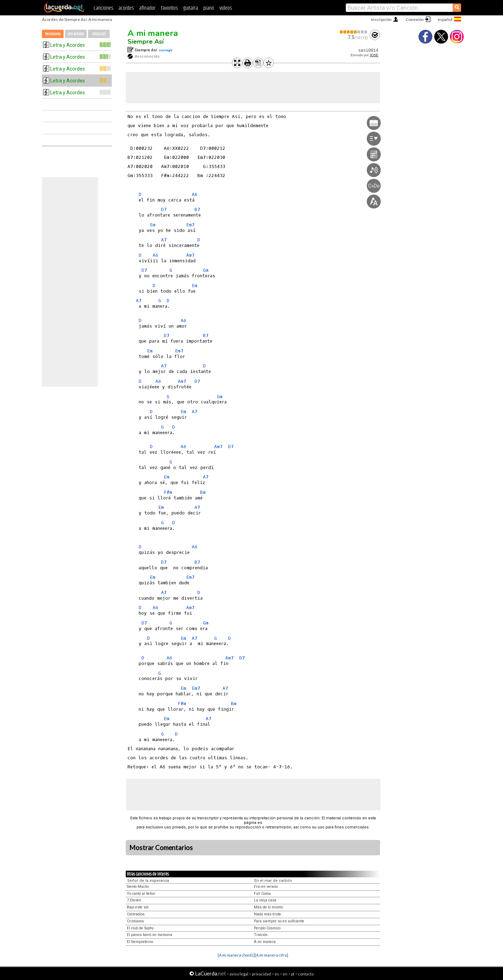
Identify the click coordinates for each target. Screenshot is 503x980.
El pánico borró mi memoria (150, 935)
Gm (206, 270)
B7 (197, 209)
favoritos (169, 8)
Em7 (190, 225)
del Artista (76, 34)
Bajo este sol (138, 907)
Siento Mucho (138, 887)
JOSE (374, 55)
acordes (126, 8)
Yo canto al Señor (141, 894)
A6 (195, 194)
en (285, 974)
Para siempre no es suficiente (279, 921)
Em (153, 225)
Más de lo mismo (268, 907)
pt (293, 974)
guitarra (191, 8)
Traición (261, 935)
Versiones (53, 34)
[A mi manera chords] (236, 955)
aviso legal (239, 974)
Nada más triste (268, 914)
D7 (164, 209)
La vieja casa (265, 900)
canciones (103, 8)
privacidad (261, 974)
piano (209, 8)
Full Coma (262, 894)
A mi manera (153, 33)
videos (226, 8)
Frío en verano (266, 887)
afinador (147, 8)
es (277, 974)
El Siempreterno (140, 942)
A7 (164, 240)
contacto (306, 974)
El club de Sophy (140, 928)
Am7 (190, 255)
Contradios (136, 914)
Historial (99, 34)
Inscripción (381, 19)
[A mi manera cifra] (271, 955)
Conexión (415, 19)
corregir (166, 50)
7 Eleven (134, 900)
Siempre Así (145, 42)
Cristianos (135, 921)
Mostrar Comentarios (161, 848)
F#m (168, 492)
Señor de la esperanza (148, 881)
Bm (203, 492)
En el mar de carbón (273, 881)
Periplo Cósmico (267, 928)
